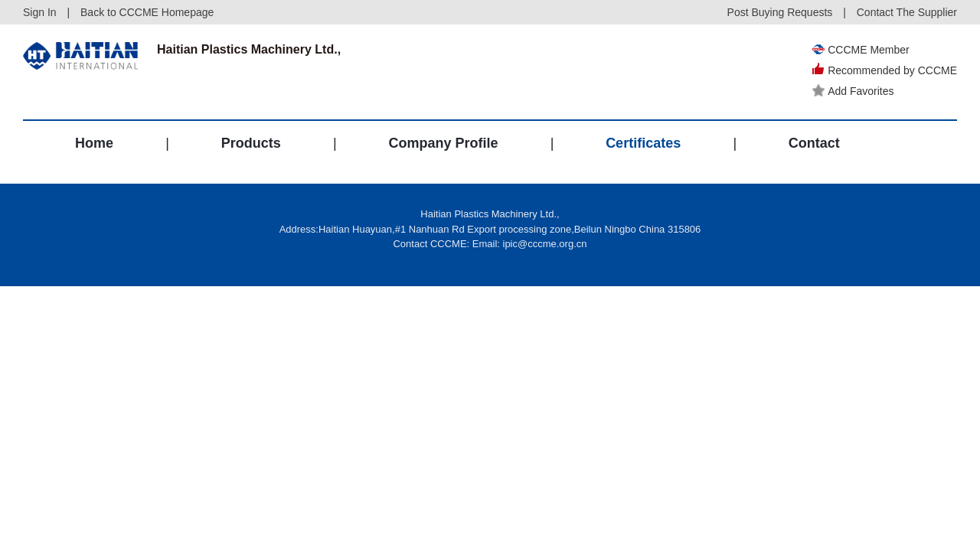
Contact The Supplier (907, 12)
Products (251, 143)
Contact (814, 143)
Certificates (643, 143)
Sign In (40, 12)
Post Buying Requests (780, 12)
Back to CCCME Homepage (147, 12)
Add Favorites (853, 91)
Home (94, 143)
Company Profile (443, 143)
